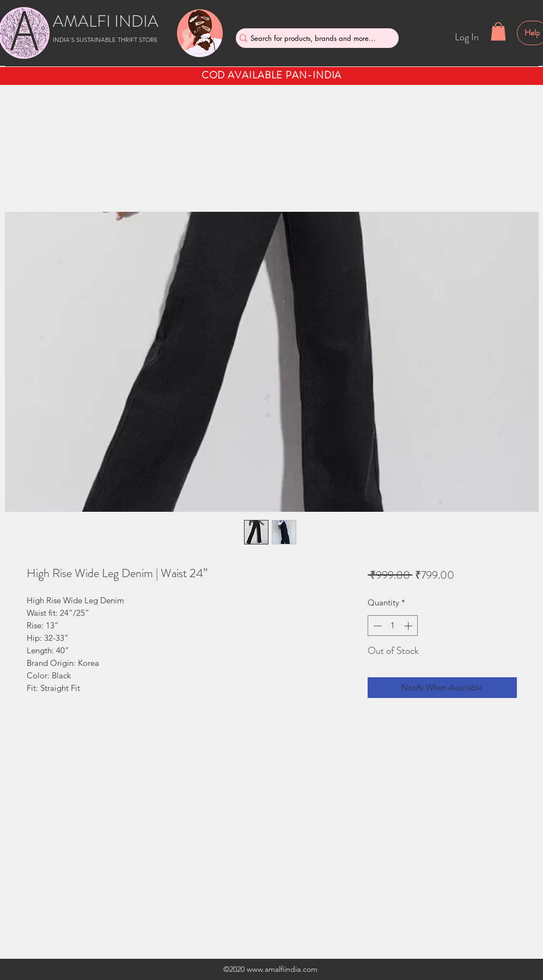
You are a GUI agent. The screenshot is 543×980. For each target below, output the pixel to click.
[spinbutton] (393, 626)
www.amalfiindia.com (282, 969)
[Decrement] (377, 626)
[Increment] (409, 626)
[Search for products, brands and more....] (313, 38)
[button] (498, 31)
